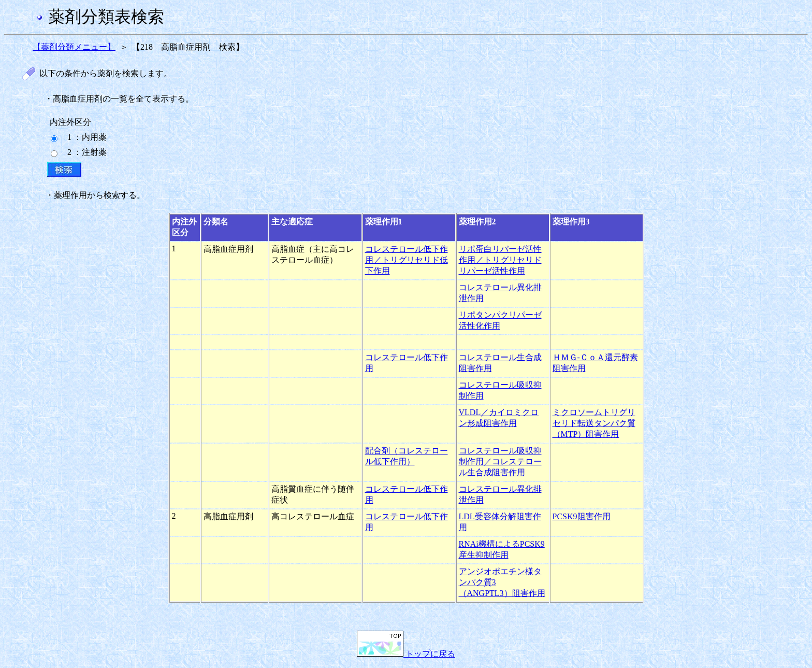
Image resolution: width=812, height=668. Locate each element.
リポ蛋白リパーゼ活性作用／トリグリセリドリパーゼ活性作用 (500, 260)
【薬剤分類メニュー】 (74, 47)
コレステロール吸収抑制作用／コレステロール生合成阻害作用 (500, 461)
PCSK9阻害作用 (582, 516)
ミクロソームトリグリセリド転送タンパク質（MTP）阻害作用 (594, 423)
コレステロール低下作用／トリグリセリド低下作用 (407, 260)
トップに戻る (406, 654)
